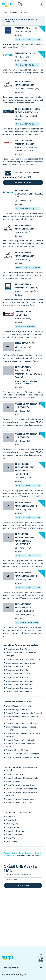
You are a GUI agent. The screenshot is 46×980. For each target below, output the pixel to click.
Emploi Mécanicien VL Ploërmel (20, 740)
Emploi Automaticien (15, 774)
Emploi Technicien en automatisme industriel (21, 794)
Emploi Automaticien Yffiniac (19, 692)
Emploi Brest (11, 817)
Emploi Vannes (12, 838)
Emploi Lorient (12, 820)
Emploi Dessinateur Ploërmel (19, 706)
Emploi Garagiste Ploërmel (18, 709)
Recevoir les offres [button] (23, 182)
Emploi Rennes (12, 827)
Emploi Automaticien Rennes (19, 685)
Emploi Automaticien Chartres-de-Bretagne (22, 654)
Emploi (15, 853)
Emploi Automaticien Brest (18, 649)
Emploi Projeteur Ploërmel (17, 750)
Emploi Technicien (14, 782)
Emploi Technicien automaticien (20, 785)
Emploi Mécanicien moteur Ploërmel (22, 723)
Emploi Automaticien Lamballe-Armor (23, 659)
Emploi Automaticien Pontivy (19, 677)
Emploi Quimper (13, 824)
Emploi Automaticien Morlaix (19, 670)
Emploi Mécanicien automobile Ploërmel (24, 713)
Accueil (7, 853)
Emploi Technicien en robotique (20, 799)
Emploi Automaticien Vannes (19, 688)
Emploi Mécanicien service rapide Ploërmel (21, 728)
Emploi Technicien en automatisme (21, 789)
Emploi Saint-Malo (14, 835)
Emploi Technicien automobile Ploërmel (23, 754)
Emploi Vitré (11, 842)
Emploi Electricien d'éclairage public (22, 778)
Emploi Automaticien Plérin (18, 674)
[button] (42, 4)
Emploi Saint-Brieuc (15, 831)
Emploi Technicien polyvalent (19, 803)
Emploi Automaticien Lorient (19, 667)
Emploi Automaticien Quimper (19, 681)
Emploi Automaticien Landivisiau (20, 663)
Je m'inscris (23, 885)
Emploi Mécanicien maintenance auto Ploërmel (23, 718)
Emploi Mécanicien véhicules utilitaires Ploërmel (23, 735)
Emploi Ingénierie (26, 853)
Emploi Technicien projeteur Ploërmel (23, 757)
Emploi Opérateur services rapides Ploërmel (21, 745)
